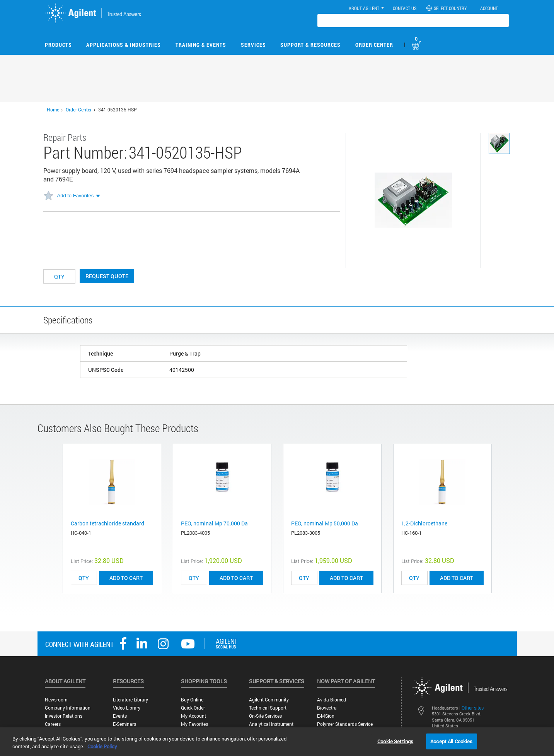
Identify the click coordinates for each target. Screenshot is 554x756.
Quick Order (193, 708)
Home (53, 109)
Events (120, 716)
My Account (193, 716)
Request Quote (107, 276)
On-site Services (265, 716)
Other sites (473, 708)
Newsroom (56, 700)
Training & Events (201, 45)
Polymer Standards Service (345, 724)
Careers (53, 724)
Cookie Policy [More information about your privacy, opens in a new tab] (102, 746)
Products (58, 45)
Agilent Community (269, 700)
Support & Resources (310, 45)
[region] (277, 742)
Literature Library (130, 700)
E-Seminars (124, 724)
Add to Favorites (76, 196)
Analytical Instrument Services (271, 727)
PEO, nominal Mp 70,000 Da (214, 523)
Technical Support (268, 708)
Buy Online (192, 700)
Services (253, 45)
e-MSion (326, 716)
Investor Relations (64, 716)
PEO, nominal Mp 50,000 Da (325, 523)
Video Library (127, 708)
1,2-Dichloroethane (424, 523)
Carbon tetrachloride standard (107, 523)
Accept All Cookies (451, 741)
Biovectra (327, 708)
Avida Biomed (332, 700)
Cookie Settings (395, 741)
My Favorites (194, 724)
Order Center (374, 45)
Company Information (68, 708)
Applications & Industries (124, 45)
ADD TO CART (126, 578)
